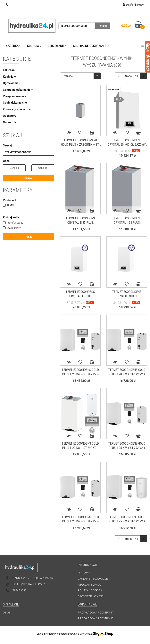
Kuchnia (34, 46)
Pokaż (29, 237)
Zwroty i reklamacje (93, 579)
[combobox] (80, 76)
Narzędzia (10, 122)
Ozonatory (9, 116)
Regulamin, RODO (90, 585)
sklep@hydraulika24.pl (29, 584)
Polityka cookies (90, 590)
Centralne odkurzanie (91, 46)
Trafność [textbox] (67, 76)
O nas (7, 613)
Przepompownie (15, 96)
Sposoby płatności (91, 596)
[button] (88, 565)
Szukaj (29, 178)
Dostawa (84, 573)
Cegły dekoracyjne (15, 103)
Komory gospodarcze (17, 109)
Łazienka (14, 46)
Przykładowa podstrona (96, 613)
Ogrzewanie (57, 46)
